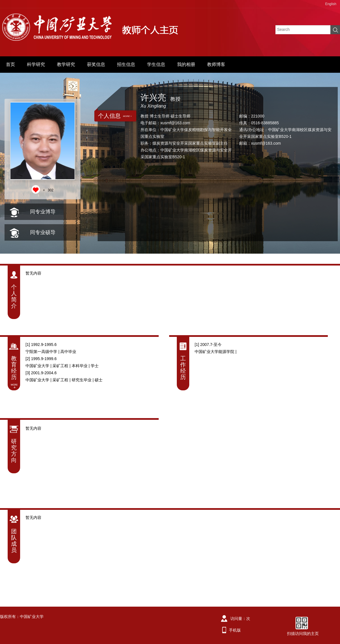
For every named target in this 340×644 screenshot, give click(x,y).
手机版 (235, 630)
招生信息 (126, 64)
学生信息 (156, 64)
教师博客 (216, 64)
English (331, 4)
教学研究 (66, 64)
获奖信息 (96, 64)
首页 (10, 64)
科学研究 (36, 64)
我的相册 (186, 64)
